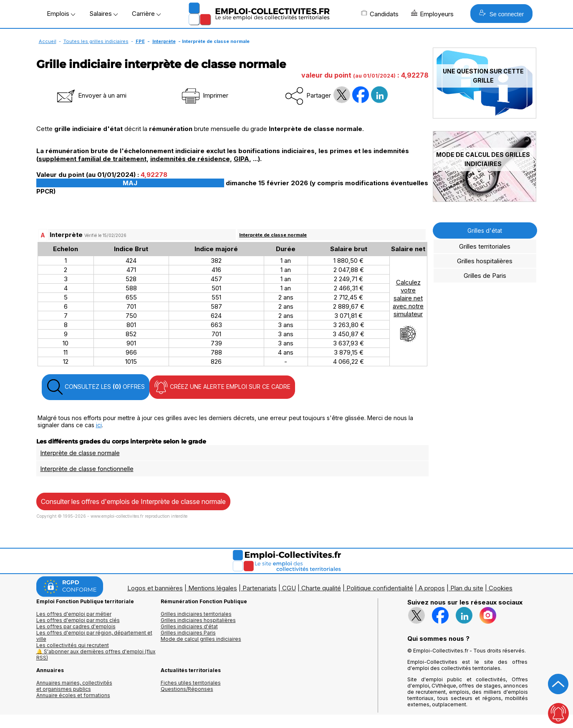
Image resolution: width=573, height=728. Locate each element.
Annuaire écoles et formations (73, 695)
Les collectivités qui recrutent (73, 645)
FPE (140, 41)
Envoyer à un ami (91, 95)
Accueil (48, 41)
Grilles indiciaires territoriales (196, 614)
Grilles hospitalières (485, 261)
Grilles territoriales (485, 246)
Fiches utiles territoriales (191, 683)
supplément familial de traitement (92, 159)
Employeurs (432, 14)
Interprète (164, 41)
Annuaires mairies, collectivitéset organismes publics (74, 686)
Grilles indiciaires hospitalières (198, 620)
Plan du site (467, 588)
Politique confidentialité (380, 588)
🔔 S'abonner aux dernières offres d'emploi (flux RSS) (96, 655)
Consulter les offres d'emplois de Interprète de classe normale (133, 501)
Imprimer (204, 95)
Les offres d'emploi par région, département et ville (94, 636)
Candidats (380, 14)
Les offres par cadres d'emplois (76, 626)
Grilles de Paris (485, 276)
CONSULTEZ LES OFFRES (96, 387)
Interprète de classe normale (273, 235)
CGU (289, 588)
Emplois (61, 14)
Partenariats (260, 588)
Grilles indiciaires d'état (189, 626)
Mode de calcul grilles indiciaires (201, 639)
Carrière (146, 14)
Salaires (103, 14)
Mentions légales (213, 588)
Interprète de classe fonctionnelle (87, 469)
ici (99, 425)
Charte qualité (321, 588)
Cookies (501, 588)
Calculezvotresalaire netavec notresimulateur (408, 310)
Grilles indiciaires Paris (188, 633)
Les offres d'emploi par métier (74, 614)
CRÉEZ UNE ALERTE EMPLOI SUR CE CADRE (222, 387)
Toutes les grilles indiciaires (96, 41)
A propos (432, 588)
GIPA (241, 159)
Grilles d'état (485, 230)
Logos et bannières (155, 588)
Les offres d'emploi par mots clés (78, 620)
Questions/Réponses (187, 689)
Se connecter (501, 14)
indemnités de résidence (190, 159)
